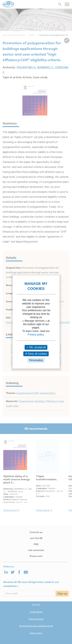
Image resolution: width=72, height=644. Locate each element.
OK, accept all (36, 347)
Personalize (36, 360)
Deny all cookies (36, 354)
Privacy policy (36, 335)
